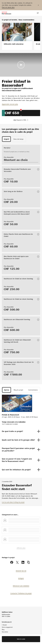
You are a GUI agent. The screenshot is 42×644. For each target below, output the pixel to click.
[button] (38, 13)
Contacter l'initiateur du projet (21, 593)
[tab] (6, 139)
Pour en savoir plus (8, 7)
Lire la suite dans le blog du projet (13, 502)
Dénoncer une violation (21, 586)
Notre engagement (7, 627)
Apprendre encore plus (10, 104)
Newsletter (5, 632)
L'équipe (4, 625)
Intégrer (21, 578)
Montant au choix (16, 160)
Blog (3, 630)
